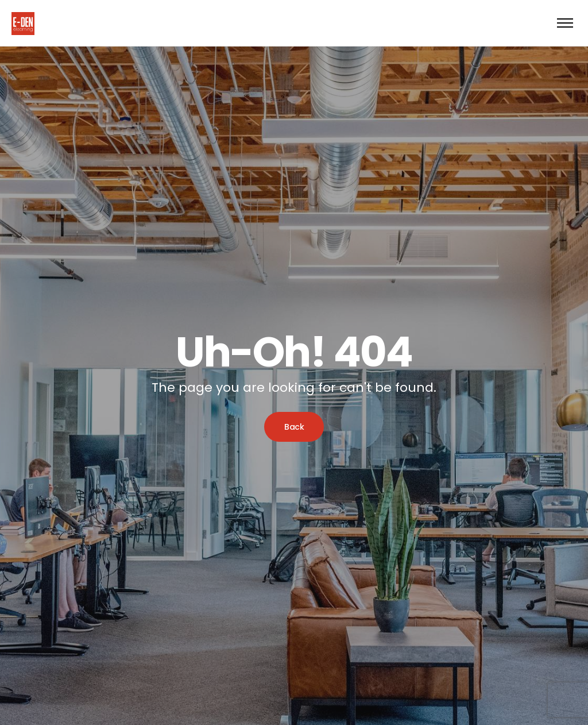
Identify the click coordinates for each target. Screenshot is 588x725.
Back (294, 427)
